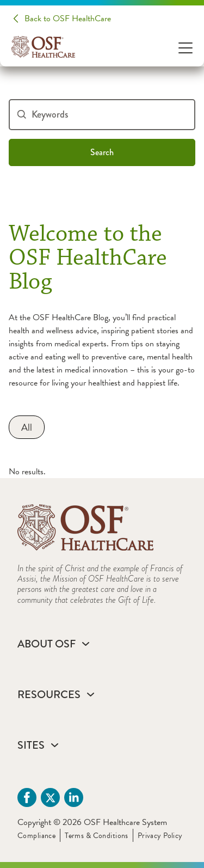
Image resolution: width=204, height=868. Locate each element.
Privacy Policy (160, 836)
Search (102, 152)
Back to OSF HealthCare (68, 19)
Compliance (36, 836)
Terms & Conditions (97, 836)
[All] (27, 427)
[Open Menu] (186, 47)
